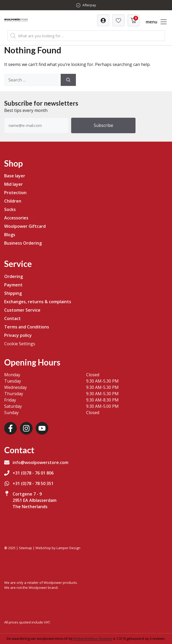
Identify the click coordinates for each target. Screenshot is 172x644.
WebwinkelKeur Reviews (93, 638)
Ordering (14, 276)
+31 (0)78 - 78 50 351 (33, 483)
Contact (12, 318)
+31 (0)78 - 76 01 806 (33, 473)
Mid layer (14, 184)
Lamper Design (68, 548)
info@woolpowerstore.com (40, 462)
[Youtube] (42, 428)
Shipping (13, 293)
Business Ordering (23, 243)
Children (13, 201)
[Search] (68, 80)
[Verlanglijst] (103, 20)
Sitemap (25, 548)
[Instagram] (26, 428)
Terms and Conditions (27, 327)
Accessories (16, 218)
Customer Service (22, 310)
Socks (10, 209)
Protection (15, 193)
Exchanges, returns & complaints (38, 302)
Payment (13, 285)
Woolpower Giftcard (25, 226)
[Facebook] (11, 428)
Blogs (10, 235)
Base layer (15, 176)
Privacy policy (18, 335)
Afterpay (89, 5)
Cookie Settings (20, 344)
